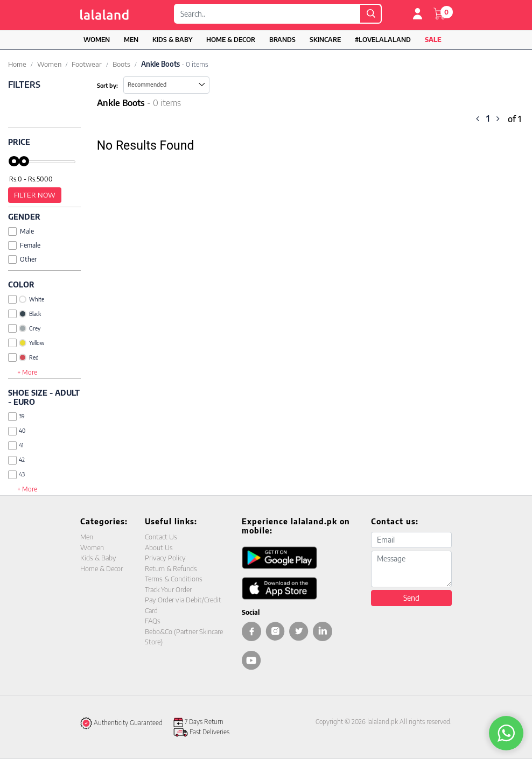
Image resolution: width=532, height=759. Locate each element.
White (26, 299)
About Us (159, 547)
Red (23, 357)
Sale (433, 40)
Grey (24, 328)
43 (16, 475)
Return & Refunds (171, 568)
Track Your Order (168, 589)
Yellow (26, 343)
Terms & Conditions (174, 579)
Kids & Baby (172, 40)
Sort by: (107, 85)
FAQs (153, 621)
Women (97, 40)
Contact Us (161, 537)
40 (17, 431)
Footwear (87, 64)
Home (17, 64)
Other (22, 259)
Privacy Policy (165, 558)
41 (16, 445)
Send (411, 598)
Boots (121, 64)
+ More (27, 372)
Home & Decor (231, 40)
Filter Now (35, 195)
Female (24, 245)
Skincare (325, 40)
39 (16, 416)
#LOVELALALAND (383, 40)
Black (24, 314)
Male (21, 231)
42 (16, 460)
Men (131, 40)
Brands (282, 40)
